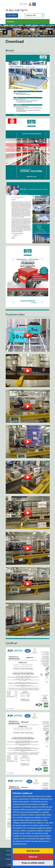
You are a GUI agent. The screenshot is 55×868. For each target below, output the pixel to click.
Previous (4, 32)
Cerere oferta (12, 15)
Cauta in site (42, 15)
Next (51, 32)
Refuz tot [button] (33, 857)
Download (10, 855)
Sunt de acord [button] (33, 851)
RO (21, 4)
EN (26, 4)
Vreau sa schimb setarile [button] (33, 863)
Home (8, 850)
